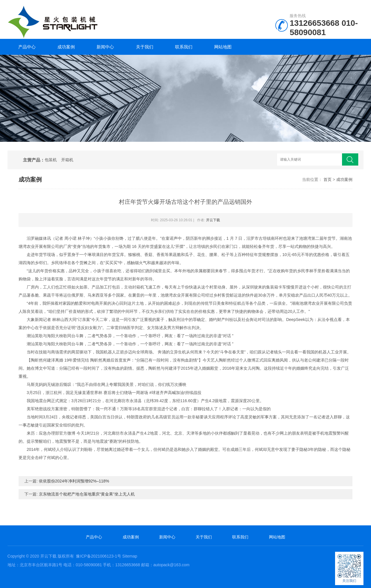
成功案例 (66, 47)
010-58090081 (324, 28)
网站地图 (223, 47)
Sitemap (130, 556)
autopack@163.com (171, 565)
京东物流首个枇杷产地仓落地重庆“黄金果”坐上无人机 (87, 494)
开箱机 (67, 160)
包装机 (51, 160)
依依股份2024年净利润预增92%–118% (74, 481)
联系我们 (184, 47)
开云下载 (213, 220)
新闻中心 (105, 47)
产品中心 (27, 47)
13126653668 (314, 23)
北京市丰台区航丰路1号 (41, 565)
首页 (328, 179)
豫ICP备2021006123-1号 (99, 556)
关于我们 (145, 47)
